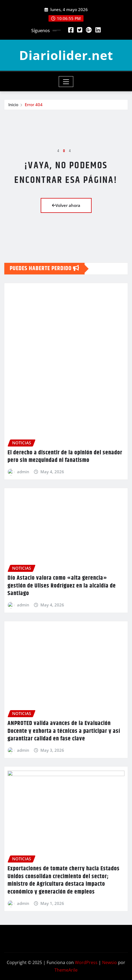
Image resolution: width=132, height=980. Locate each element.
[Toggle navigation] (66, 82)
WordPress (86, 962)
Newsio (110, 962)
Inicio (13, 105)
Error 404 (34, 105)
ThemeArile (66, 970)
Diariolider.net (66, 55)
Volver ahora (66, 205)
